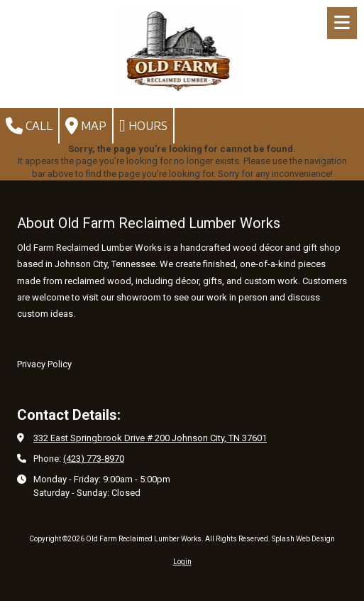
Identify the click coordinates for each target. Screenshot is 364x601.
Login (182, 562)
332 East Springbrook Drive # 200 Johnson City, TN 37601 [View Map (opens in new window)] (150, 438)
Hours (143, 126)
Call (29, 126)
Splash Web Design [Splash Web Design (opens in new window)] (303, 539)
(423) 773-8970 (94, 459)
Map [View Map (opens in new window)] (86, 126)
